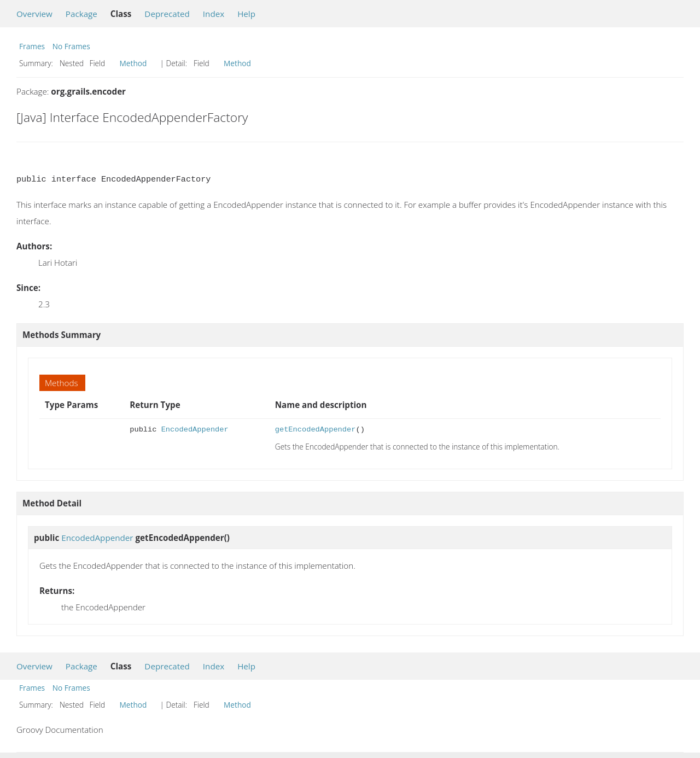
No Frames (71, 46)
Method (133, 63)
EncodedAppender (195, 430)
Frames (32, 46)
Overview (34, 14)
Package (81, 14)
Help (246, 14)
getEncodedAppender (316, 430)
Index (214, 14)
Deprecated (167, 14)
